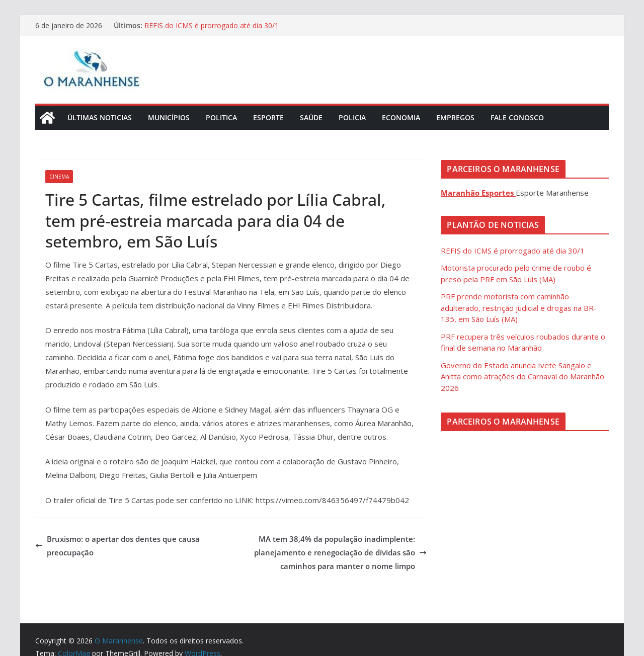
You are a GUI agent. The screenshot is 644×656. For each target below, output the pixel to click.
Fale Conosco (517, 117)
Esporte (268, 117)
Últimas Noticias (100, 117)
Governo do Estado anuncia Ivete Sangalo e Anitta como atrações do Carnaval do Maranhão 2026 (522, 377)
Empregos (455, 117)
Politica (221, 117)
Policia (352, 117)
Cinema (59, 177)
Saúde (311, 117)
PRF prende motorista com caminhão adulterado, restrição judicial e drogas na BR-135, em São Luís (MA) (519, 308)
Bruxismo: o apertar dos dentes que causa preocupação (117, 546)
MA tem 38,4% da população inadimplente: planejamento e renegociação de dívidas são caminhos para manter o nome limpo (340, 552)
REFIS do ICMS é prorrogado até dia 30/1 (212, 25)
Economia (401, 117)
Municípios (169, 117)
